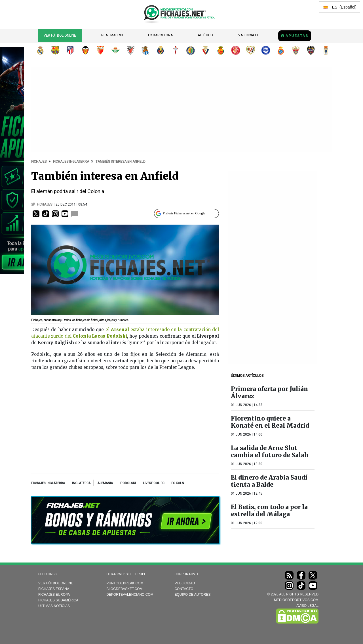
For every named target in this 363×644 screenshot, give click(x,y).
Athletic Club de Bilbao (130, 50)
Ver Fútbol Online (60, 35)
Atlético (205, 35)
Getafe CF (191, 50)
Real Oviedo (326, 50)
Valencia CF (249, 35)
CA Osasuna (206, 50)
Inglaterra (81, 483)
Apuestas (297, 36)
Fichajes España (54, 589)
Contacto (184, 589)
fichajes (45, 204)
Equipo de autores (192, 595)
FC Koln (178, 483)
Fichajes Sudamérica (58, 600)
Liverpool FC (154, 483)
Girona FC (236, 50)
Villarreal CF (161, 50)
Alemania (105, 483)
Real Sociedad (145, 50)
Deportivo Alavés (266, 50)
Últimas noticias (54, 606)
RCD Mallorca (221, 50)
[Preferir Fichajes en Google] (186, 214)
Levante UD (311, 50)
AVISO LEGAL (307, 606)
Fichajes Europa (54, 595)
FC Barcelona (160, 35)
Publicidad (185, 583)
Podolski (128, 483)
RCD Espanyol (281, 50)
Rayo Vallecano (251, 50)
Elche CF (296, 50)
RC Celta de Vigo (176, 50)
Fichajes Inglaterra (48, 483)
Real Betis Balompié (115, 50)
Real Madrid (112, 35)
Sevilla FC (100, 50)
